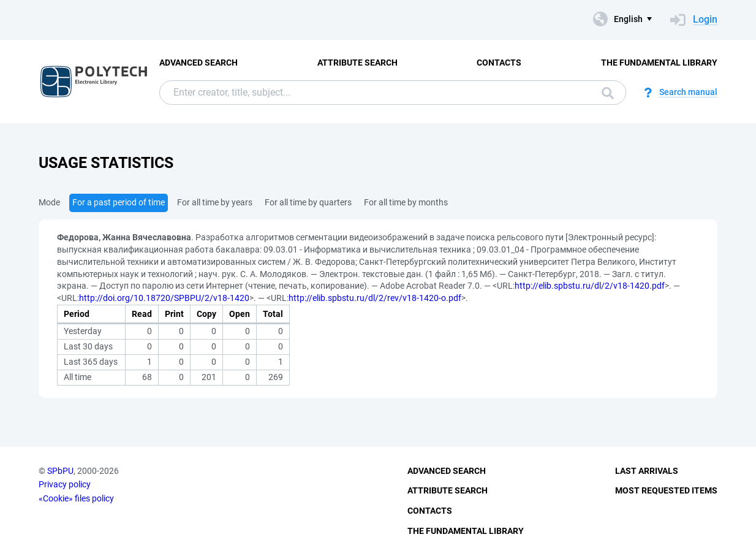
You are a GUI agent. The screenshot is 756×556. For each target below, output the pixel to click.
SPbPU (60, 471)
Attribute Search (357, 63)
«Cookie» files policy (76, 498)
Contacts (499, 63)
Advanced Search (198, 63)
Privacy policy (65, 484)
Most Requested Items (666, 490)
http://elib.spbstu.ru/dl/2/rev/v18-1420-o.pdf (375, 298)
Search (608, 93)
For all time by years (215, 202)
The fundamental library (659, 63)
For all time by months (406, 202)
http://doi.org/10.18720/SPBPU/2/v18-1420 (164, 298)
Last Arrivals (647, 471)
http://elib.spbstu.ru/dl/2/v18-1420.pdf (590, 286)
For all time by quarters (308, 202)
